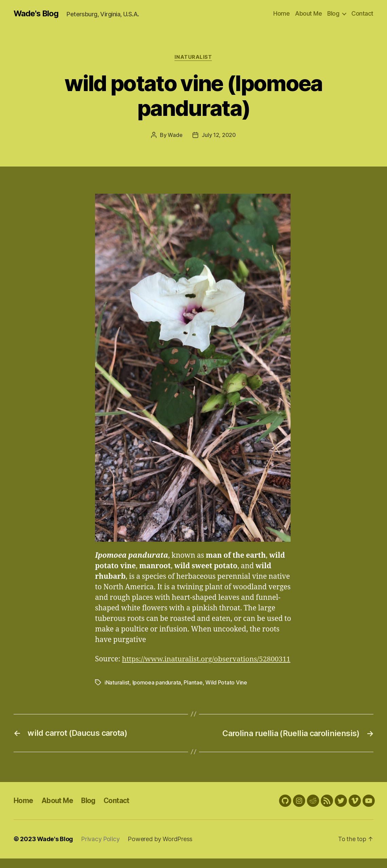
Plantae (193, 693)
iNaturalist (193, 57)
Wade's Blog (36, 14)
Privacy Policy (101, 849)
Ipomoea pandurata (157, 693)
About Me (308, 13)
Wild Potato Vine (226, 693)
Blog (333, 13)
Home (281, 13)
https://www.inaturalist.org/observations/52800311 (181, 670)
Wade (175, 135)
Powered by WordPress (161, 849)
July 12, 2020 (219, 135)
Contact (362, 13)
